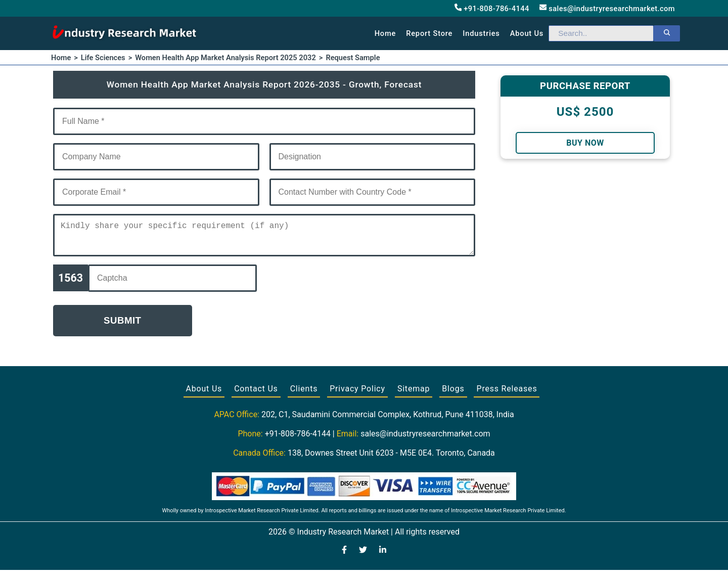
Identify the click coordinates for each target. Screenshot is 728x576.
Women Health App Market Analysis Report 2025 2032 (225, 58)
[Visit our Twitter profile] (363, 557)
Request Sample (353, 58)
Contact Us (256, 395)
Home (385, 33)
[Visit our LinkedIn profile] (383, 557)
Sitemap (414, 395)
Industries (481, 33)
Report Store (429, 33)
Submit (123, 326)
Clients (304, 395)
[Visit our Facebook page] (344, 557)
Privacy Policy (357, 395)
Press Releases (507, 395)
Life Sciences (103, 58)
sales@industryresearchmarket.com (607, 8)
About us (527, 33)
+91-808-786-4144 (492, 8)
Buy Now (585, 143)
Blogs (453, 395)
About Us (204, 395)
